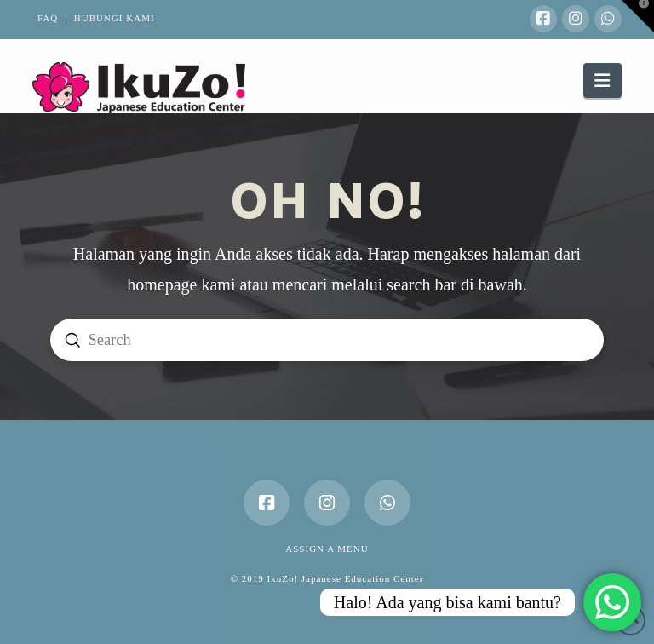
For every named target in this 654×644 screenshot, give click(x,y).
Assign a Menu (327, 549)
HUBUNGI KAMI (115, 18)
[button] (602, 80)
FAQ (48, 18)
